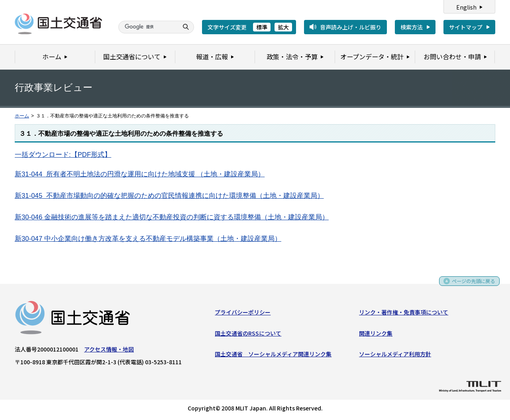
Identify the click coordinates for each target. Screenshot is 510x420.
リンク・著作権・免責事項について (404, 314)
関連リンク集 (376, 335)
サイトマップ (466, 27)
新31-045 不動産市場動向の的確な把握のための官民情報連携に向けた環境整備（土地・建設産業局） (169, 196)
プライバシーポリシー (243, 314)
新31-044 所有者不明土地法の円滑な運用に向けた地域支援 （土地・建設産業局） (140, 174)
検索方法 (412, 27)
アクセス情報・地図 (109, 351)
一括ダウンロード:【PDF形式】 (63, 155)
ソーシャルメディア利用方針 (395, 356)
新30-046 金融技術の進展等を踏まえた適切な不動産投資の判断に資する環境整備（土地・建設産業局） (172, 217)
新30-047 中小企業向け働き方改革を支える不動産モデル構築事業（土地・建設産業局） (148, 239)
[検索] (147, 27)
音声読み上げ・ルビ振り (351, 27)
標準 (262, 27)
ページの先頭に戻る (471, 285)
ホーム (22, 116)
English (466, 7)
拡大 (283, 27)
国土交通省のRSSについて (248, 335)
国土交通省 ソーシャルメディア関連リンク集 (273, 356)
